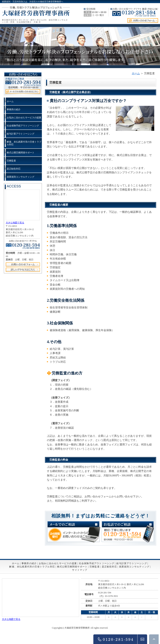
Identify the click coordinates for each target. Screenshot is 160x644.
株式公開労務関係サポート (21, 153)
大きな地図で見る (15, 223)
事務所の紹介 (14, 109)
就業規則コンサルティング (21, 177)
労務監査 (11, 161)
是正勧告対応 (14, 169)
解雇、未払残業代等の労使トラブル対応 (24, 143)
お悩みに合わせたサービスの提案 (24, 118)
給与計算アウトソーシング (21, 134)
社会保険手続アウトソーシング (23, 126)
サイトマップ (80, 570)
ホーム (136, 73)
